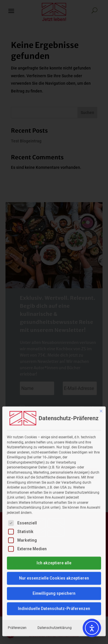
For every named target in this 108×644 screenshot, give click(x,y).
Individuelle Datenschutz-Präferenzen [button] (54, 519)
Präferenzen (17, 538)
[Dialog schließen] (101, 322)
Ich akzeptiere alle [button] (54, 473)
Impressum (91, 538)
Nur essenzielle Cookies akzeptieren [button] (54, 488)
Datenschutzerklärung (55, 538)
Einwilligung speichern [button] (54, 504)
